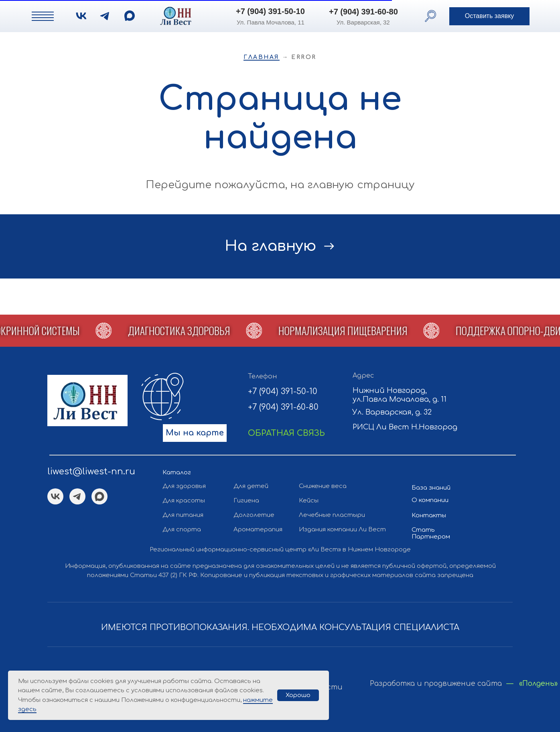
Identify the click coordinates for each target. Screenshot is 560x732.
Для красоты (184, 501)
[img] (130, 16)
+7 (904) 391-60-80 (363, 12)
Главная (262, 57)
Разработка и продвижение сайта (436, 684)
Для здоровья (184, 486)
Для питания (183, 515)
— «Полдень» (532, 684)
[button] (489, 16)
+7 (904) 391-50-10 (270, 11)
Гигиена (246, 501)
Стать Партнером (431, 533)
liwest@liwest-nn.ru (91, 472)
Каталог (177, 473)
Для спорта (182, 530)
